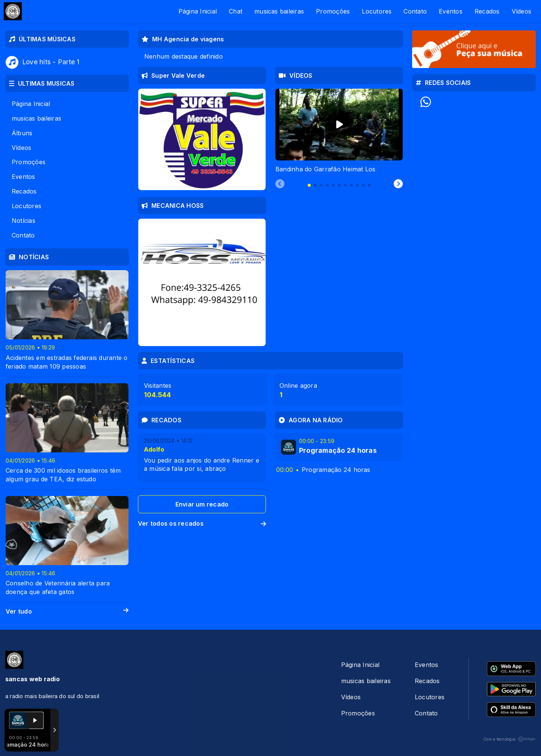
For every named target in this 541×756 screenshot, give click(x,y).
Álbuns (22, 133)
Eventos (451, 11)
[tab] (309, 185)
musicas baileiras (279, 11)
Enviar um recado (202, 504)
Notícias (23, 221)
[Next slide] (398, 184)
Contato (415, 11)
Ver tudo (67, 612)
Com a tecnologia (509, 739)
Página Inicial (198, 11)
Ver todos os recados (202, 523)
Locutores (377, 11)
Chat (236, 11)
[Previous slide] (280, 184)
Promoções (333, 11)
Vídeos (521, 11)
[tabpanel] (339, 131)
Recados (487, 11)
